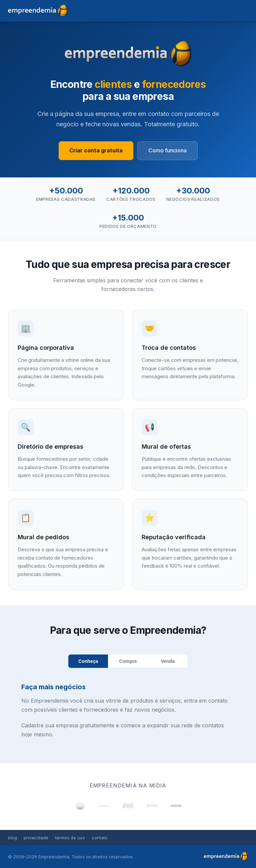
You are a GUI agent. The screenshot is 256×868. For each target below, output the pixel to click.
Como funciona (167, 150)
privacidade (36, 838)
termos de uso (70, 838)
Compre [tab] (128, 661)
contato (100, 838)
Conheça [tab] (88, 661)
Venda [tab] (168, 661)
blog (12, 838)
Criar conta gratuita (96, 150)
